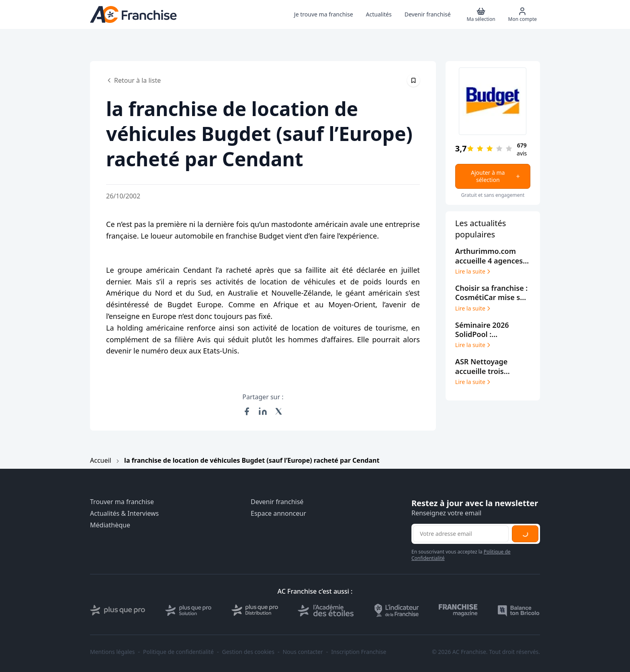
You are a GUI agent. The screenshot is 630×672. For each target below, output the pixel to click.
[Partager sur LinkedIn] (263, 411)
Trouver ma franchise (122, 502)
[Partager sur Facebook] (247, 411)
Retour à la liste (133, 80)
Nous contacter (303, 652)
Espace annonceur (278, 514)
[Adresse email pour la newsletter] (461, 534)
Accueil (101, 460)
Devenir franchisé (277, 502)
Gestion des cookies (248, 652)
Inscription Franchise (359, 652)
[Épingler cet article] (413, 80)
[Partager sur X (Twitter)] (279, 411)
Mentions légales (112, 652)
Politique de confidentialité (178, 652)
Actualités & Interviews (124, 514)
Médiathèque (110, 525)
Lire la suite (474, 272)
